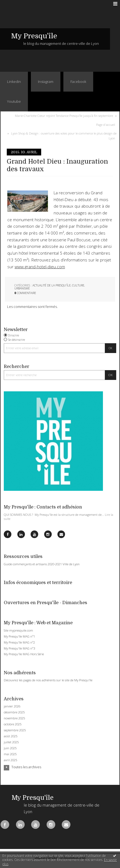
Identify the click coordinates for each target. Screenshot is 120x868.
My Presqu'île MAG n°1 (19, 636)
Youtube (14, 101)
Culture (78, 285)
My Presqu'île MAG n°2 (19, 642)
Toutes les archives (26, 767)
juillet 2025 (11, 742)
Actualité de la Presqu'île (52, 285)
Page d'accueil (106, 125)
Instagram (46, 82)
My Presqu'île (34, 36)
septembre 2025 (15, 730)
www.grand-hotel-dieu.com (40, 267)
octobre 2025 (13, 724)
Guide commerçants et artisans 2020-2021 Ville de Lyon (42, 564)
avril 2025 (10, 760)
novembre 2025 (14, 718)
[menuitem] (65, 116)
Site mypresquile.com (18, 630)
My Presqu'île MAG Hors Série (24, 654)
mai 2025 (10, 754)
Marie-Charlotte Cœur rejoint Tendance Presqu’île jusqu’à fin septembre (64, 116)
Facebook (78, 82)
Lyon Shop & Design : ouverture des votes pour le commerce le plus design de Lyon (64, 136)
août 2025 (11, 736)
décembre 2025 (14, 712)
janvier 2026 (12, 706)
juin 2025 (10, 748)
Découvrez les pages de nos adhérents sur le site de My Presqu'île (48, 680)
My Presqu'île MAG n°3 (19, 648)
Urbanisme (22, 288)
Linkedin (14, 82)
